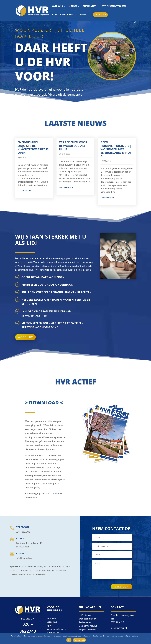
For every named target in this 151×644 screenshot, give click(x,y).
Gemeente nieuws (88, 626)
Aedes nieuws (86, 622)
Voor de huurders (62, 15)
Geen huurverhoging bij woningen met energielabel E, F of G (116, 149)
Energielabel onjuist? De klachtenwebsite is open (33, 147)
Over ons (57, 6)
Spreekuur (52, 622)
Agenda (51, 625)
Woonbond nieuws (88, 619)
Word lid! (100, 15)
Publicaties (90, 6)
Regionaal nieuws (88, 630)
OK (69, 640)
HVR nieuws (85, 615)
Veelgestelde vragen (114, 6)
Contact (84, 15)
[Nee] (148, 638)
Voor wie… (52, 618)
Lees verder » (25, 191)
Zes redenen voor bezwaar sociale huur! (73, 146)
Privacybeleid (79, 640)
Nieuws (73, 6)
